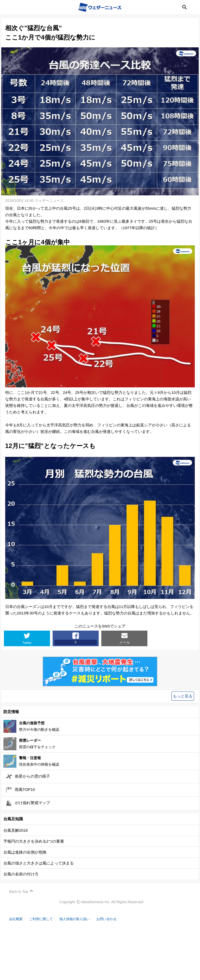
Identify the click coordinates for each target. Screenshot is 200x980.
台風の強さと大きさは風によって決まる (40, 863)
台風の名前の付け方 (22, 874)
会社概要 (18, 919)
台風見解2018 (17, 831)
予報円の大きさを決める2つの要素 (35, 841)
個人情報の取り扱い (84, 919)
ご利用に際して (46, 919)
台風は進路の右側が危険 (26, 852)
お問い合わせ (120, 919)
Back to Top (20, 892)
